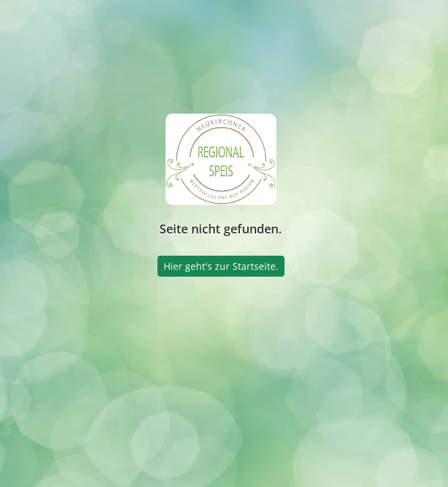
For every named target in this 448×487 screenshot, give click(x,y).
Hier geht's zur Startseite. (221, 266)
